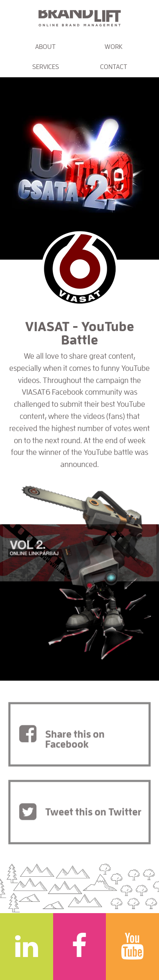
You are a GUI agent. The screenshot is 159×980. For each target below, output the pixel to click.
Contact (114, 67)
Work (114, 47)
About (45, 47)
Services (46, 67)
